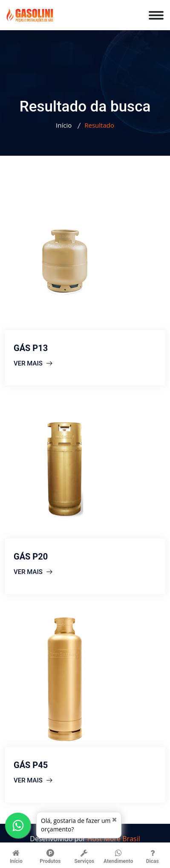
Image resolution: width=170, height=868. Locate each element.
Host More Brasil (114, 839)
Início (64, 125)
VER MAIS (33, 364)
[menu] (159, 11)
